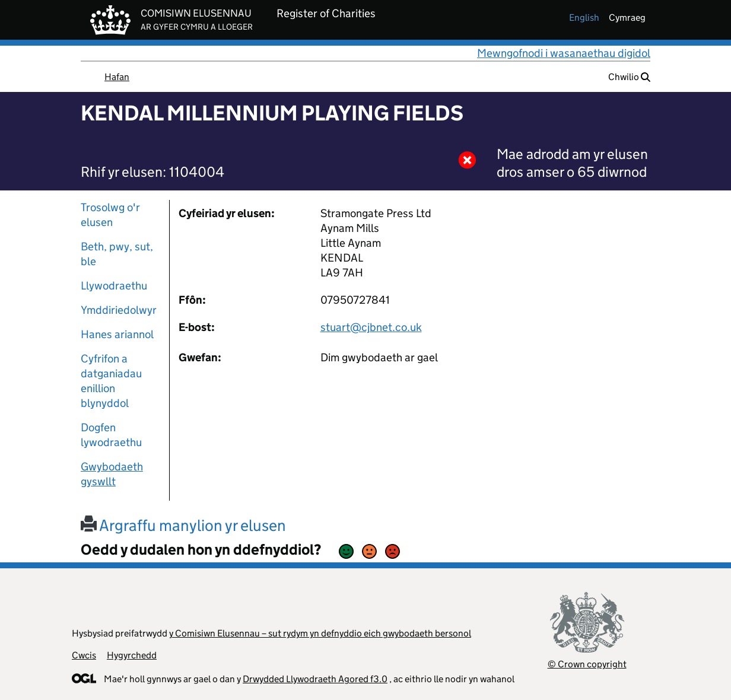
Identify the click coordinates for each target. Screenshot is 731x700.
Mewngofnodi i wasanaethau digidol (564, 53)
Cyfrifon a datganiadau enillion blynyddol (111, 381)
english (584, 17)
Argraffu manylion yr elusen (183, 525)
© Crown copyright (587, 664)
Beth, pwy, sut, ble (117, 254)
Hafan (117, 77)
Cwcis (84, 655)
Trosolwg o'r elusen (110, 215)
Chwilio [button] (629, 77)
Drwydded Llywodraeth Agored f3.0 (315, 679)
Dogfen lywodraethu (111, 435)
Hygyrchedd (132, 655)
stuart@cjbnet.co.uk (371, 327)
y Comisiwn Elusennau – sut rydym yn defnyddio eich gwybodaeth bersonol (320, 633)
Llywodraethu (114, 286)
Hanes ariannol (117, 334)
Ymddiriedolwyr (119, 310)
